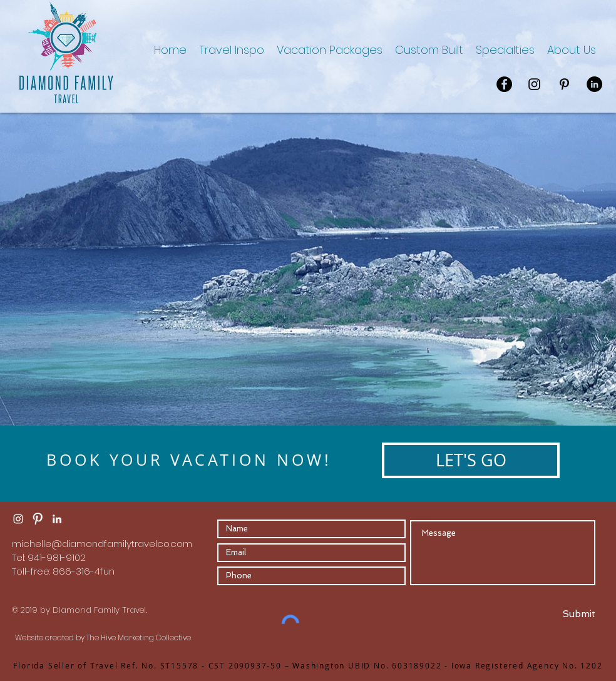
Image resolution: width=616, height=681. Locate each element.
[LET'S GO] (471, 460)
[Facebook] (504, 84)
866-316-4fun (84, 571)
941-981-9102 (57, 557)
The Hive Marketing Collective (139, 637)
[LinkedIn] (594, 84)
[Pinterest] (564, 84)
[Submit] (550, 614)
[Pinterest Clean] (38, 519)
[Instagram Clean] (18, 519)
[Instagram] (534, 84)
